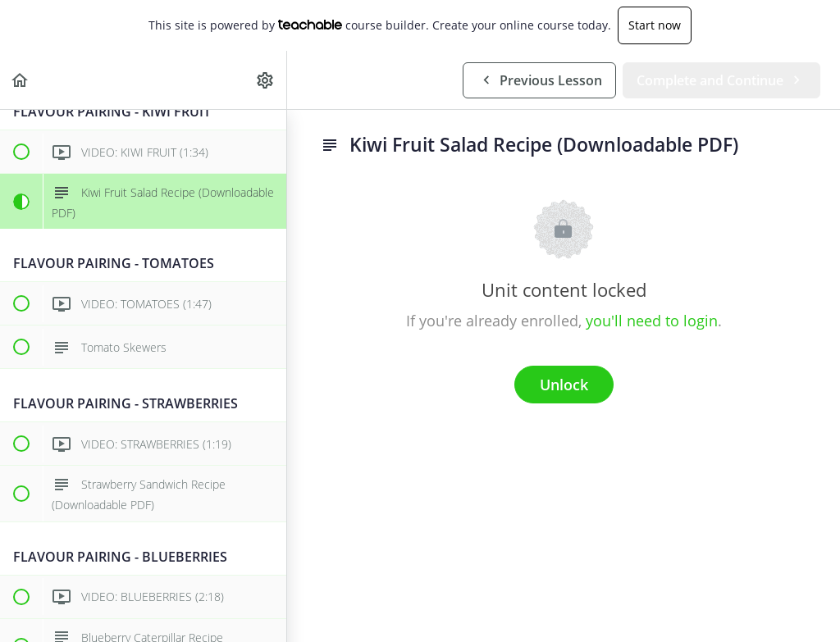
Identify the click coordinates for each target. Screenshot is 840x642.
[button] (21, 80)
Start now (655, 25)
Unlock (564, 385)
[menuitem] (266, 80)
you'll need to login (652, 321)
